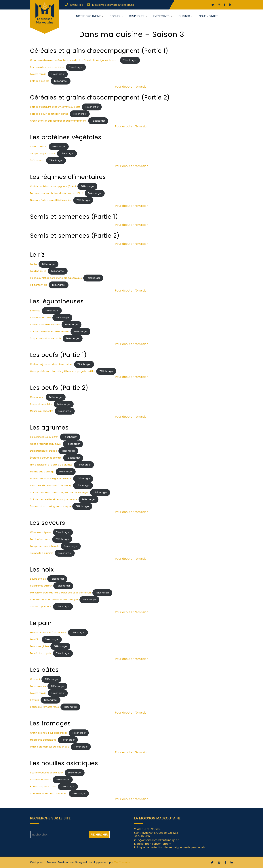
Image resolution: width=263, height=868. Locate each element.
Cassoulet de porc (40, 318)
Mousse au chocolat (42, 411)
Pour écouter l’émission (132, 87)
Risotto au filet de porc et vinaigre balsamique (56, 278)
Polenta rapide (38, 74)
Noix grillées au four (41, 586)
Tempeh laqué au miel (43, 153)
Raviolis (35, 700)
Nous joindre (208, 16)
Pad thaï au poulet (40, 539)
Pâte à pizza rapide (41, 653)
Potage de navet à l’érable (45, 546)
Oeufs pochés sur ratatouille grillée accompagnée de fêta (62, 371)
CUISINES (184, 16)
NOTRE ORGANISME (88, 16)
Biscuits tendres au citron (44, 437)
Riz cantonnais (39, 285)
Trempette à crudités (42, 553)
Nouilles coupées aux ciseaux (47, 773)
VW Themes (122, 862)
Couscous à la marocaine (45, 324)
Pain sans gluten (39, 646)
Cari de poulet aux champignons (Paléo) (53, 186)
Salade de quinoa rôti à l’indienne (49, 114)
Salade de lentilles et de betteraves (49, 331)
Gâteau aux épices (41, 532)
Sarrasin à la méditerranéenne (47, 67)
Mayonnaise (37, 397)
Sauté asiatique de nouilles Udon (49, 793)
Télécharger (130, 60)
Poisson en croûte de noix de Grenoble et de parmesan (60, 593)
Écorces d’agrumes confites (46, 458)
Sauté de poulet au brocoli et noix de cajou (54, 600)
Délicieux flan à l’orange (43, 451)
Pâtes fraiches (38, 686)
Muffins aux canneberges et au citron (51, 479)
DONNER (115, 16)
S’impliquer (137, 16)
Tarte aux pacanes (41, 607)
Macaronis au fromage (43, 740)
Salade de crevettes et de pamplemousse (54, 499)
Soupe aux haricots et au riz (46, 338)
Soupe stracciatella (41, 404)
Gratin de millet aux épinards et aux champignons (58, 121)
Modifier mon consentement (153, 844)
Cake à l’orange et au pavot (46, 444)
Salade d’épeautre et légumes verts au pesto (55, 107)
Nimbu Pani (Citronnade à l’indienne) (51, 485)
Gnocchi (35, 679)
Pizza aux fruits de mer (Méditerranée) (51, 200)
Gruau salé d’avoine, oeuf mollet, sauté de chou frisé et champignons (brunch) (74, 60)
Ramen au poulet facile (43, 786)
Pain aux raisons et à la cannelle (48, 632)
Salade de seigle (40, 81)
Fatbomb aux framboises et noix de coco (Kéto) (57, 193)
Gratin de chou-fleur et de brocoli (49, 733)
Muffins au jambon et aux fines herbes (51, 364)
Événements (161, 16)
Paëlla (34, 264)
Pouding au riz (38, 271)
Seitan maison (39, 146)
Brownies (35, 311)
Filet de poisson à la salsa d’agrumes (51, 465)
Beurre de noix (38, 579)
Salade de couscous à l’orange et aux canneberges (59, 492)
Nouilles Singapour (41, 780)
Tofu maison (37, 160)
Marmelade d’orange (42, 472)
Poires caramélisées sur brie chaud (50, 747)
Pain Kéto (35, 639)
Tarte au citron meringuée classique (50, 506)
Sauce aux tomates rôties (44, 707)
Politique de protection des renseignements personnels (170, 847)
